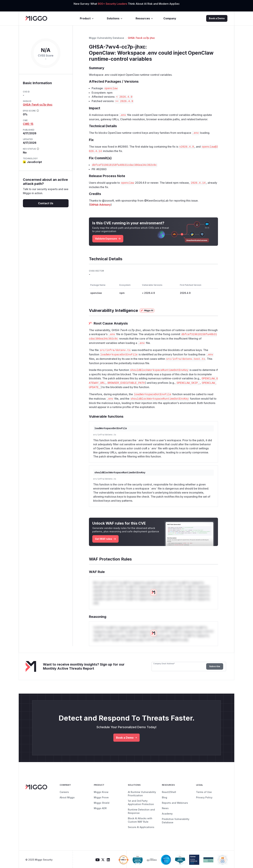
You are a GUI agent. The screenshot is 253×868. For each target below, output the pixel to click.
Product (87, 18)
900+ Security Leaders (113, 4)
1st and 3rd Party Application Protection (141, 802)
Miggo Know (101, 792)
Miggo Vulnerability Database (107, 38)
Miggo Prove (101, 797)
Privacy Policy (204, 797)
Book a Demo (217, 18)
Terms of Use (204, 792)
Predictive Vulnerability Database (176, 821)
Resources (144, 18)
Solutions (115, 18)
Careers (64, 792)
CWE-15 (28, 124)
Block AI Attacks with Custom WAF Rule (140, 820)
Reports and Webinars (175, 803)
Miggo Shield (102, 803)
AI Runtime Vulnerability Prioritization (142, 794)
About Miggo (67, 797)
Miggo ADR (100, 808)
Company (170, 18)
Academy (167, 814)
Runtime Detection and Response (141, 811)
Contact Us (46, 203)
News (165, 808)
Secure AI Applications (141, 827)
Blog (164, 797)
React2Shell (169, 792)
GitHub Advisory (100, 205)
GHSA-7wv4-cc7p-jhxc (38, 105)
